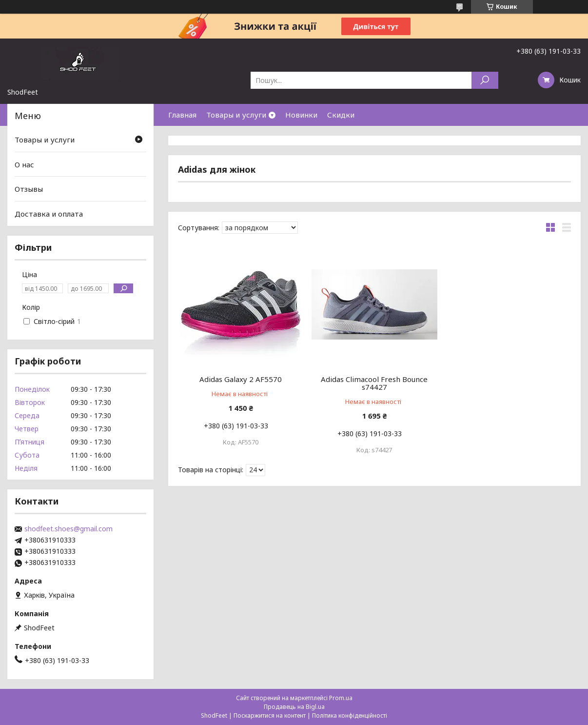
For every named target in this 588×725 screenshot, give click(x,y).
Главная (182, 115)
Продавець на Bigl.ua (294, 707)
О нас (24, 164)
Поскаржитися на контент (270, 715)
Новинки (301, 115)
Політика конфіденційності (350, 715)
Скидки (341, 115)
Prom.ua (341, 698)
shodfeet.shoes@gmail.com (69, 529)
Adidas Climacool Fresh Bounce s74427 (374, 383)
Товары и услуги (236, 115)
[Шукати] (485, 80)
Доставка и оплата (49, 214)
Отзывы (29, 189)
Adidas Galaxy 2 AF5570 (241, 379)
